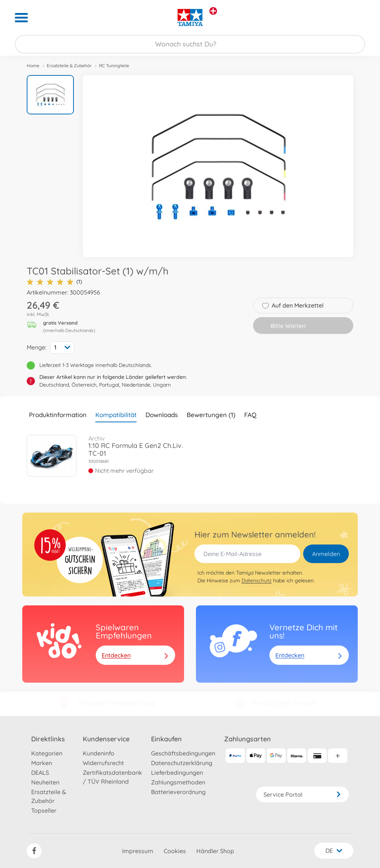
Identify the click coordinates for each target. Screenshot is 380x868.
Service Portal (302, 794)
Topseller (44, 810)
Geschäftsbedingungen (183, 753)
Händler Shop (215, 851)
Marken (42, 763)
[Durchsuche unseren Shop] (190, 44)
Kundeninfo (99, 753)
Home (33, 66)
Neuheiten (45, 782)
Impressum (138, 851)
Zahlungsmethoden (178, 782)
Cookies (175, 851)
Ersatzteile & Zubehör (69, 66)
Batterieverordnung (178, 792)
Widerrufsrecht (103, 763)
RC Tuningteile (114, 66)
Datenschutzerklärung (182, 763)
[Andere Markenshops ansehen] (213, 11)
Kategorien (47, 753)
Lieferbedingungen (177, 773)
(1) (54, 282)
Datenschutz (257, 581)
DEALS (40, 773)
